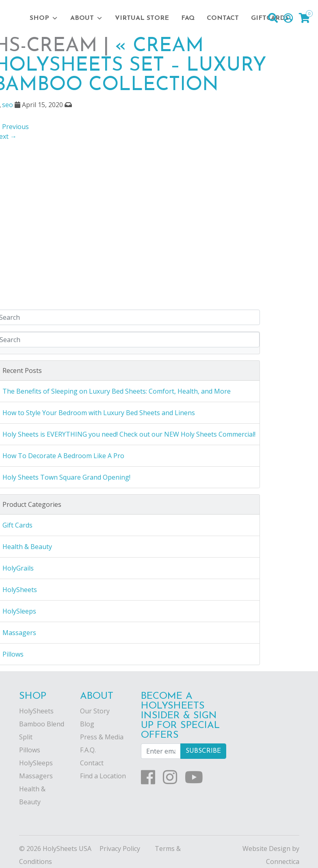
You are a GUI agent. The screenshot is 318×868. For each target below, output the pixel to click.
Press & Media (102, 737)
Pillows (30, 750)
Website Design (266, 849)
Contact (223, 18)
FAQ (188, 18)
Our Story (95, 711)
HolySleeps (36, 763)
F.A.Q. (88, 750)
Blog (87, 724)
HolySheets (36, 711)
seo (8, 105)
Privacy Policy (120, 849)
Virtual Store (142, 18)
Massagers (36, 776)
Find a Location (103, 776)
